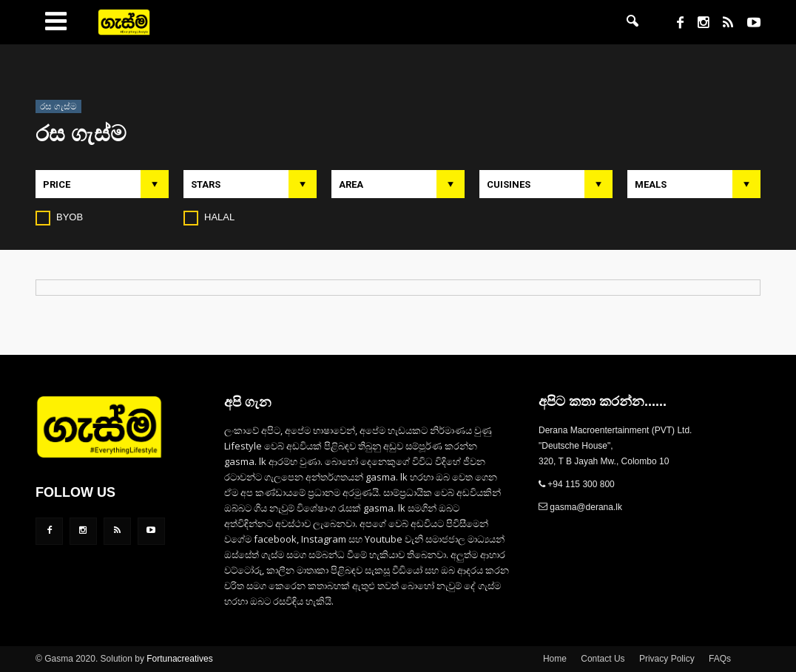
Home (555, 659)
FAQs (720, 659)
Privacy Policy (667, 659)
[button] (633, 22)
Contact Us (603, 659)
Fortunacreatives (179, 659)
